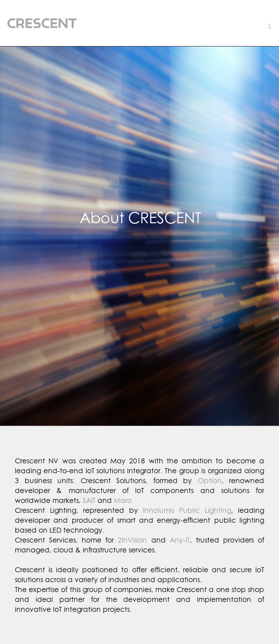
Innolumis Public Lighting (187, 510)
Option (210, 480)
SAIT (89, 500)
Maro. (124, 500)
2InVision (132, 540)
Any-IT (180, 540)
